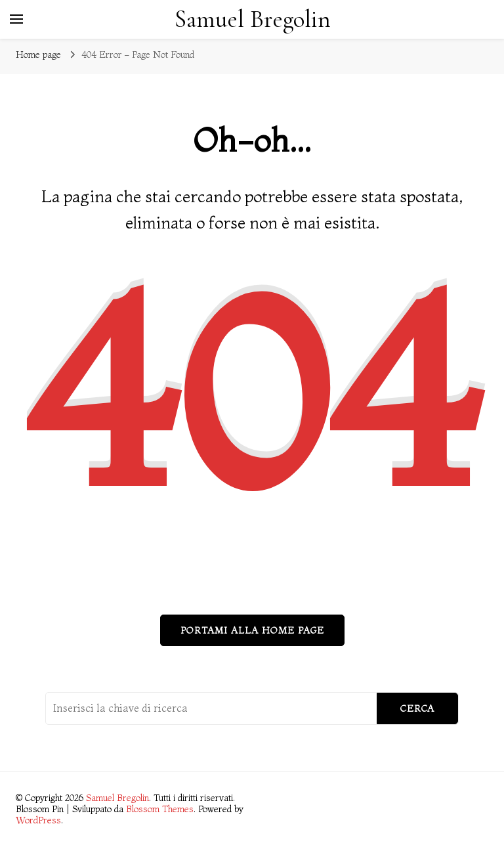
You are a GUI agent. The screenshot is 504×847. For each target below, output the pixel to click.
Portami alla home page (252, 630)
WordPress (38, 820)
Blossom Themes (160, 809)
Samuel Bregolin (253, 19)
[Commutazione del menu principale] (16, 19)
